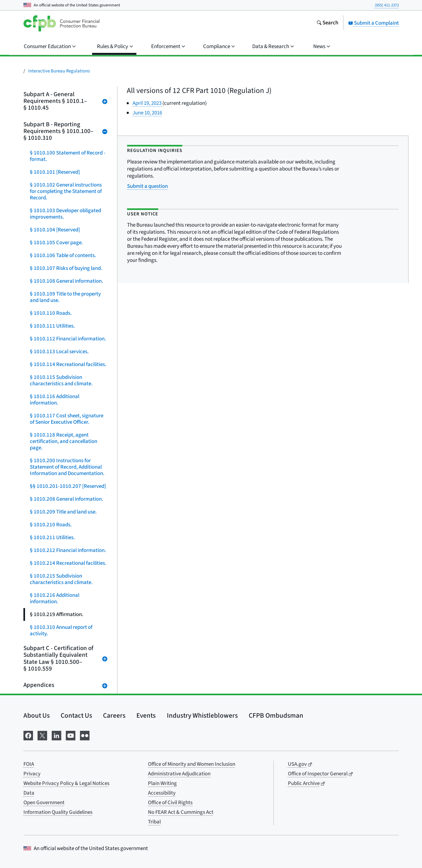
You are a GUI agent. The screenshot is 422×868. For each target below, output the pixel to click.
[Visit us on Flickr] (85, 735)
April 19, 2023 (147, 103)
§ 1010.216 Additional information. (55, 598)
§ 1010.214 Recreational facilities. (68, 563)
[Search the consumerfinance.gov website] (327, 23)
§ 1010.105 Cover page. (56, 243)
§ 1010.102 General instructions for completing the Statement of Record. (66, 191)
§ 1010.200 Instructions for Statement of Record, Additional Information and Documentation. (67, 467)
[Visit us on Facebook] (28, 735)
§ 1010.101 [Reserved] (55, 172)
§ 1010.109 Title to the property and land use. (65, 297)
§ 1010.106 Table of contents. (63, 255)
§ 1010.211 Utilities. (52, 538)
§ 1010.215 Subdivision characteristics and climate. (61, 579)
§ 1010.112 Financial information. (68, 339)
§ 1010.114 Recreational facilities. (68, 364)
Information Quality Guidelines (58, 812)
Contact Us (76, 715)
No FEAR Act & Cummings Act (181, 812)
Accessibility (162, 793)
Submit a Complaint (374, 23)
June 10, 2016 (147, 113)
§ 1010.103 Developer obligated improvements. (65, 214)
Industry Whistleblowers (202, 715)
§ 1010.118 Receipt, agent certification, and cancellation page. (64, 441)
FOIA (29, 764)
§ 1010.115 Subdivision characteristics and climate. (61, 380)
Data (29, 793)
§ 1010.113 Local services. (59, 352)
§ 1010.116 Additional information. (55, 400)
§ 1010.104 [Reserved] (55, 230)
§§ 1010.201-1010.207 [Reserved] (68, 486)
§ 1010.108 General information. (66, 281)
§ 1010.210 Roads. (51, 525)
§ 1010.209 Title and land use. (63, 512)
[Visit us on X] (42, 735)
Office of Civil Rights (170, 803)
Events (146, 715)
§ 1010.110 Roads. (51, 313)
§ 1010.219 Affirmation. (56, 614)
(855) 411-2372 (387, 5)
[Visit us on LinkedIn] (56, 735)
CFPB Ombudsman (276, 715)
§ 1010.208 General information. (66, 499)
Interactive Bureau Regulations (59, 71)
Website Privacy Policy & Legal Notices (66, 783)
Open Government (44, 803)
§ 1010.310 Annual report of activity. (61, 630)
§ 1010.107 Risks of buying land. (66, 268)
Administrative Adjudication (179, 774)
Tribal (154, 822)
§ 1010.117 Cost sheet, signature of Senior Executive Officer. (67, 419)
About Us (37, 715)
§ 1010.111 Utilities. (52, 326)
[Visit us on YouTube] (71, 735)
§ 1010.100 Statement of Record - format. (68, 156)
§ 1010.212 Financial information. (68, 550)
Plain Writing (162, 783)
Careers (114, 715)
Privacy (32, 774)
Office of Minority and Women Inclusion (192, 764)
